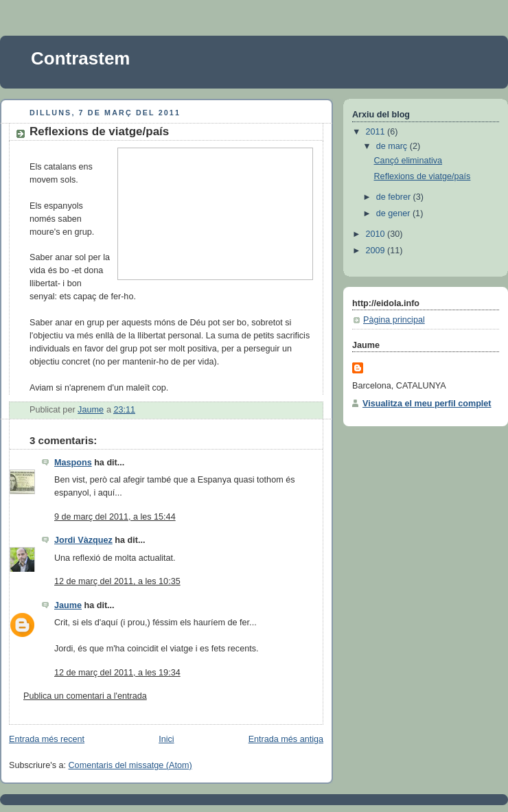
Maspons (73, 463)
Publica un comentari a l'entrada (85, 696)
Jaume (68, 605)
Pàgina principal (394, 320)
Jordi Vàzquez (83, 540)
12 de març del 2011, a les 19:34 (117, 673)
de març (393, 146)
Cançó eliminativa (408, 161)
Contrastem (80, 58)
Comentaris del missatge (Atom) (130, 765)
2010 (377, 234)
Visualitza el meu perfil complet (427, 404)
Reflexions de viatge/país (423, 176)
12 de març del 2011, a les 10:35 (117, 581)
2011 (377, 132)
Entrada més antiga (286, 739)
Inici (166, 739)
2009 (377, 251)
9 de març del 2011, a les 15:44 (115, 517)
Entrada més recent (47, 739)
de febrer (395, 197)
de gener (394, 213)
